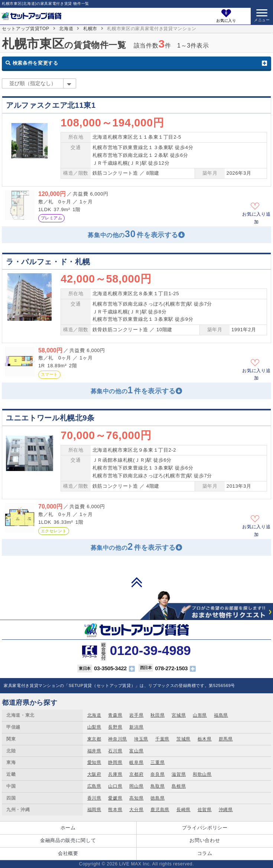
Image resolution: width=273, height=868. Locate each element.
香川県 (94, 798)
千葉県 (162, 739)
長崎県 (183, 810)
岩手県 (136, 715)
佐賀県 (205, 810)
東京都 (94, 739)
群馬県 (226, 739)
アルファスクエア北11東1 (51, 105)
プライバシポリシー (205, 828)
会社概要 (68, 853)
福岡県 (94, 810)
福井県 (94, 751)
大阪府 (94, 774)
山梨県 (94, 727)
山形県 (200, 715)
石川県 (115, 751)
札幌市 (90, 29)
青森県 (115, 715)
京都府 (136, 774)
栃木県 (205, 739)
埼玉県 (141, 739)
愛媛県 (115, 798)
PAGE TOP (137, 582)
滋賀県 (179, 774)
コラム (205, 853)
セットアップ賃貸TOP (26, 29)
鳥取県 (157, 786)
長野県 (115, 727)
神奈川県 (118, 739)
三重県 (157, 762)
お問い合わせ (205, 840)
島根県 (179, 786)
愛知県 (94, 762)
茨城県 (183, 739)
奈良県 (157, 774)
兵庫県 (115, 774)
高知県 (136, 798)
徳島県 (157, 798)
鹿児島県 (160, 810)
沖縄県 (226, 810)
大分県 (136, 810)
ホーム (68, 828)
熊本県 (115, 810)
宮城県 (179, 715)
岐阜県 (136, 762)
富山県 (136, 751)
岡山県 (136, 786)
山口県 (115, 786)
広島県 (94, 786)
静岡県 (115, 762)
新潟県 (136, 727)
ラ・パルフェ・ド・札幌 (48, 262)
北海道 (66, 29)
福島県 (221, 715)
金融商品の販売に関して (68, 840)
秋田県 (157, 715)
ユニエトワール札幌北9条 (50, 418)
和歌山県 (202, 774)
